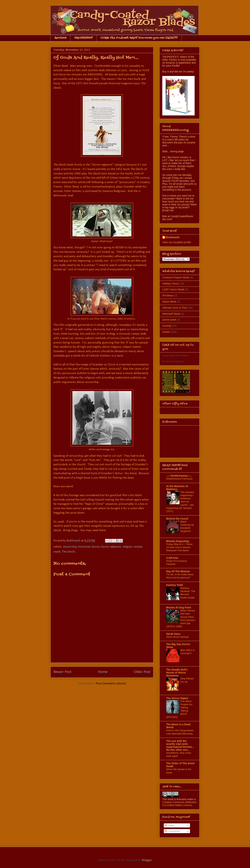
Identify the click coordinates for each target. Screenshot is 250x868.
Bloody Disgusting (178, 541)
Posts (169, 825)
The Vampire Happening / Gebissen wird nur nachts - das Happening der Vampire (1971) (180, 502)
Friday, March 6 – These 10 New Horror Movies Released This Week (179, 547)
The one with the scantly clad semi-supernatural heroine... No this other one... (180, 745)
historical (84, 547)
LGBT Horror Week (173, 289)
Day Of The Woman (178, 571)
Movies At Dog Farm (179, 607)
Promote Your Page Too (173, 361)
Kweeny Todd (174, 585)
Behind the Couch (177, 519)
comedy (167, 326)
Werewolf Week (171, 314)
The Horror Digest (177, 698)
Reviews (60, 38)
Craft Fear (172, 558)
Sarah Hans (173, 634)
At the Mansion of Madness (177, 488)
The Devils (69, 552)
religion (127, 547)
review (138, 547)
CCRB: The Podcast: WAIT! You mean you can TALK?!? (139, 38)
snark (57, 552)
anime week (169, 320)
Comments (172, 831)
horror (96, 547)
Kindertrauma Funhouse (179, 479)
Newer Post (62, 672)
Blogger (147, 860)
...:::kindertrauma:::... (179, 476)
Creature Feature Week (176, 277)
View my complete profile (177, 242)
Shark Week (169, 302)
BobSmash (173, 237)
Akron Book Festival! (177, 637)
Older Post (142, 672)
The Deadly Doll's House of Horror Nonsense (177, 673)
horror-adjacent (111, 547)
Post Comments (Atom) (111, 684)
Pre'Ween (168, 296)
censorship (70, 547)
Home (103, 672)
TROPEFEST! (83, 38)
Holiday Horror (171, 284)
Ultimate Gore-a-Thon (175, 308)
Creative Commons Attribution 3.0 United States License (179, 804)
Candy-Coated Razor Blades (175, 355)
